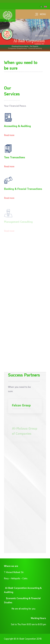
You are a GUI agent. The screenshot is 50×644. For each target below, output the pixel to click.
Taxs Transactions (14, 157)
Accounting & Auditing (17, 126)
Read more (9, 135)
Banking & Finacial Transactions (23, 189)
